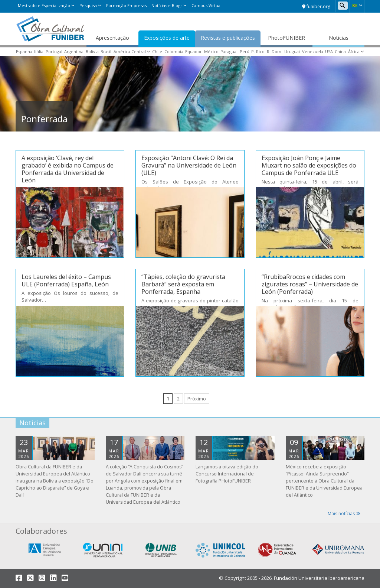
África (354, 51)
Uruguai (292, 51)
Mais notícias (344, 514)
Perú (245, 51)
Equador (194, 51)
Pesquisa (88, 5)
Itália (39, 51)
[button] (357, 6)
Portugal (54, 51)
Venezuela (313, 51)
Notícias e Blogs (167, 5)
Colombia (174, 51)
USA (329, 51)
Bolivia (92, 51)
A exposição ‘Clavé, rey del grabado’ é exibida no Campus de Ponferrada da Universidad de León (68, 169)
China (340, 51)
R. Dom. (275, 51)
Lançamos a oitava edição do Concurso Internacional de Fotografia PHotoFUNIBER (227, 474)
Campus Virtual (207, 5)
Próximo (197, 399)
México (211, 51)
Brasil (106, 51)
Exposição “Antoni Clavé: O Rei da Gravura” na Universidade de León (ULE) (189, 165)
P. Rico (258, 51)
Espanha (24, 51)
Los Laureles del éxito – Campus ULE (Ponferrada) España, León (66, 280)
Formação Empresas (126, 5)
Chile (157, 51)
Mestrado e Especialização (44, 5)
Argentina (74, 51)
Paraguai (229, 51)
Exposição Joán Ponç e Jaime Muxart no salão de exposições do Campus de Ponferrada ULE (309, 165)
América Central (130, 51)
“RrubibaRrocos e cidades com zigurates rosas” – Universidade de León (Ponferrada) (310, 284)
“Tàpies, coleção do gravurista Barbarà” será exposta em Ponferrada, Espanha (183, 284)
